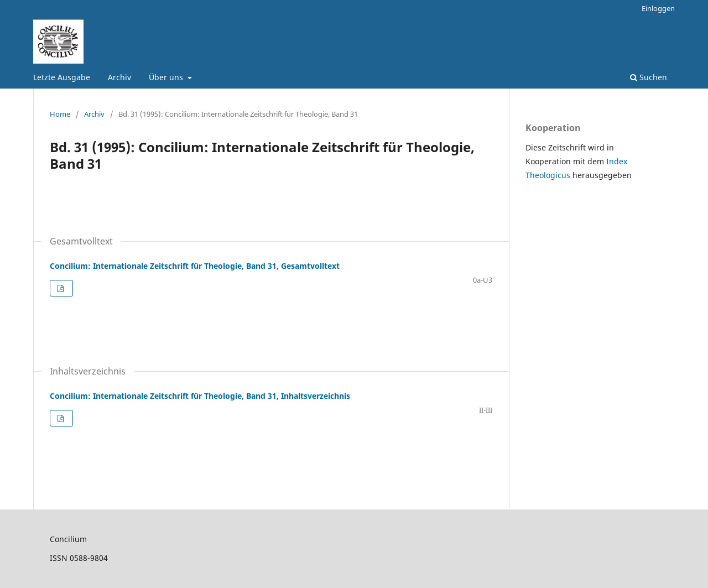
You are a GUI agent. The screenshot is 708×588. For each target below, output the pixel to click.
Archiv (119, 77)
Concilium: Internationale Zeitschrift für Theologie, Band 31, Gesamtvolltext (195, 266)
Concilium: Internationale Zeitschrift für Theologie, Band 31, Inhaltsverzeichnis (200, 396)
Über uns (167, 77)
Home (60, 114)
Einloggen (658, 8)
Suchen (649, 77)
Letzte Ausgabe (62, 77)
